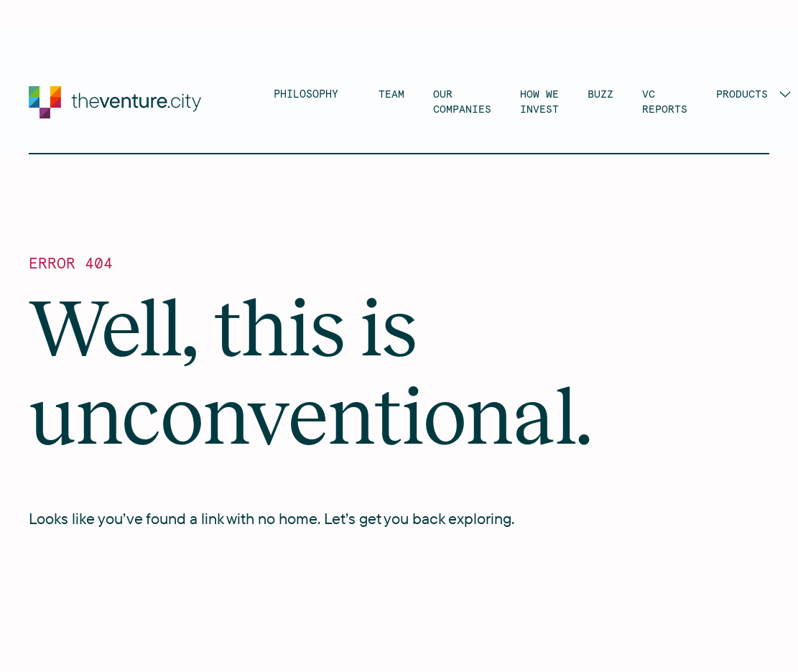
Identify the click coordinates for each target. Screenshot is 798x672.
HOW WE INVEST (539, 102)
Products (742, 94)
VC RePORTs (665, 102)
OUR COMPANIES (462, 102)
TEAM (391, 94)
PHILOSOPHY (306, 94)
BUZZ (600, 94)
